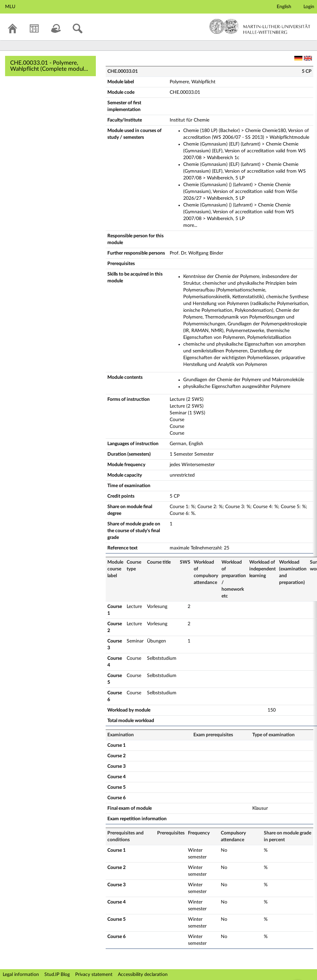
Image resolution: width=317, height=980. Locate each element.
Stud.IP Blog (57, 975)
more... (190, 225)
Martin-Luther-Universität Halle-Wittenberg (260, 26)
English (284, 7)
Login (309, 7)
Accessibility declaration (143, 975)
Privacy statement (94, 975)
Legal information (21, 975)
